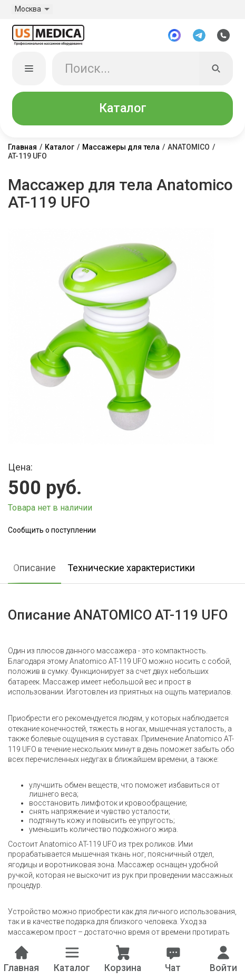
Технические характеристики (131, 568)
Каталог (123, 109)
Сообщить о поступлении (52, 531)
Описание (35, 568)
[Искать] (216, 69)
